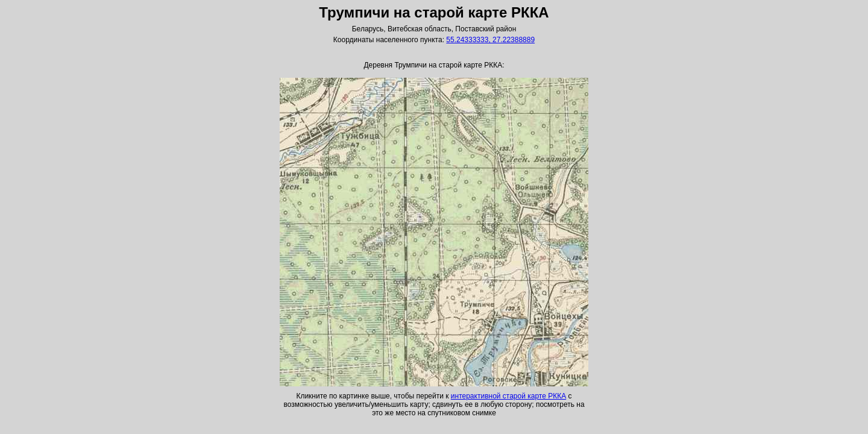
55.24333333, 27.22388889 (490, 40)
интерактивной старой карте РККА (508, 396)
